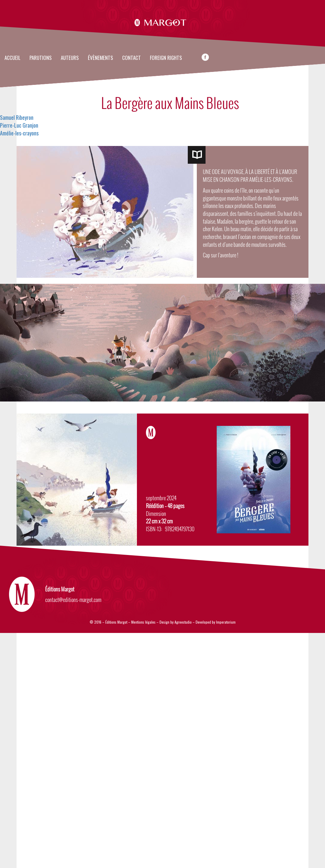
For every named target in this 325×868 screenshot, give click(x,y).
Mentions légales (143, 622)
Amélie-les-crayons (19, 133)
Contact (132, 58)
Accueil (12, 58)
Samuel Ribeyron (17, 117)
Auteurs (70, 58)
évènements (101, 58)
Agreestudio (184, 622)
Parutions (41, 58)
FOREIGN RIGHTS (166, 58)
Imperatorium (226, 622)
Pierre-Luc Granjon (19, 125)
